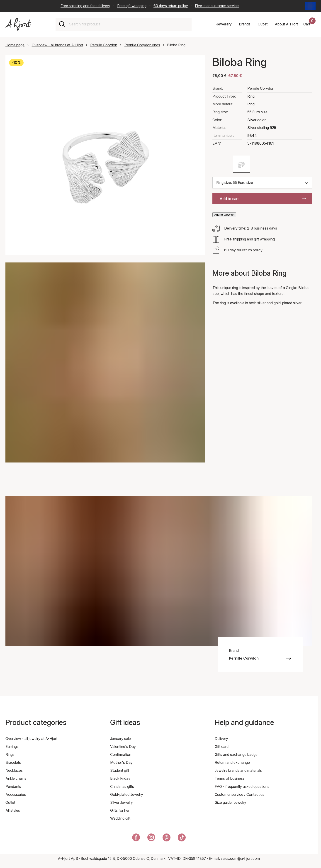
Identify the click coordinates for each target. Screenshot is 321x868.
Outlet (10, 802)
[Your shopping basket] (309, 24)
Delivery (221, 739)
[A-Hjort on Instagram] (151, 838)
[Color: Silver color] (241, 164)
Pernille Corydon (104, 45)
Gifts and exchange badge (236, 754)
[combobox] (128, 24)
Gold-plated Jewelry (127, 794)
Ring (251, 96)
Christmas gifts (122, 786)
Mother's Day (121, 762)
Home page (15, 45)
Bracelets (13, 762)
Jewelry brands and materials (238, 770)
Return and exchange (232, 762)
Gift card (222, 747)
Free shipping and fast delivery (85, 6)
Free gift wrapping (132, 6)
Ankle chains (16, 778)
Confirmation (121, 754)
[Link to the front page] (18, 24)
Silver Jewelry (122, 802)
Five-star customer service (217, 6)
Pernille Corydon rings (142, 45)
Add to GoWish (224, 215)
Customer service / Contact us (240, 794)
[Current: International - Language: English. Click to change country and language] (310, 6)
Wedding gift (120, 818)
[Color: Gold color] (221, 164)
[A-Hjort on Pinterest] (167, 838)
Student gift (120, 770)
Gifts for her (120, 810)
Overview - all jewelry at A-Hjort (31, 739)
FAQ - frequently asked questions (242, 786)
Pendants (13, 786)
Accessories (16, 794)
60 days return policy (171, 6)
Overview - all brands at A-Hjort (57, 45)
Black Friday (120, 778)
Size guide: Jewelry (230, 802)
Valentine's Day (123, 747)
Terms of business (230, 778)
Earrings (12, 747)
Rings (10, 754)
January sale (120, 739)
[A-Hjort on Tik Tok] (182, 838)
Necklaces (14, 770)
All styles (13, 810)
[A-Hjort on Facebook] (136, 838)
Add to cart (263, 199)
